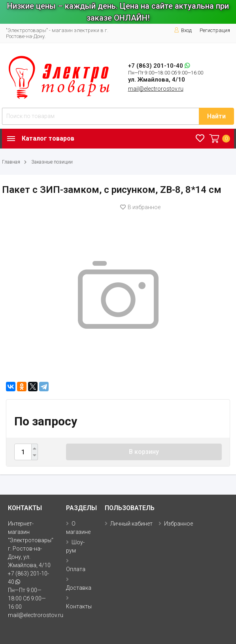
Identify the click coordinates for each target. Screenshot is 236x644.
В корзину (144, 452)
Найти (216, 116)
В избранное (140, 207)
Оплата (76, 569)
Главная (11, 162)
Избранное (178, 524)
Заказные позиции (52, 162)
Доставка (79, 588)
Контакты (79, 606)
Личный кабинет (131, 524)
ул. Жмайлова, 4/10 (157, 80)
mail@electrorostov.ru (156, 89)
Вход (183, 30)
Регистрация (215, 30)
